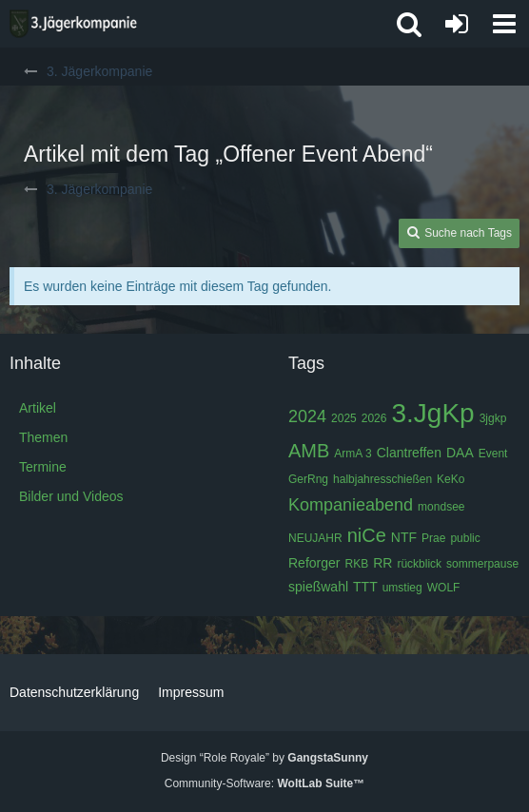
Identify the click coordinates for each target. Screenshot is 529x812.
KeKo (451, 479)
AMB (309, 451)
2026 (374, 418)
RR (382, 563)
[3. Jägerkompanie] (73, 24)
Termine (43, 467)
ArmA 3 (353, 454)
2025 (344, 418)
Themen (43, 437)
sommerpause (482, 564)
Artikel (38, 408)
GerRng (308, 479)
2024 (307, 416)
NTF (404, 537)
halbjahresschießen (382, 479)
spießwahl (318, 587)
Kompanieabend (351, 505)
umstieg (402, 588)
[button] (504, 24)
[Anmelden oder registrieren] (457, 24)
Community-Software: (264, 783)
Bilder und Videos (71, 496)
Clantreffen (409, 453)
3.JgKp (432, 413)
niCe (367, 535)
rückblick (419, 564)
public (465, 538)
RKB (356, 564)
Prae (433, 538)
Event (493, 454)
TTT (365, 587)
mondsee (441, 507)
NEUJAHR (315, 538)
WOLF (444, 588)
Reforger (314, 563)
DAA (460, 453)
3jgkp (493, 418)
